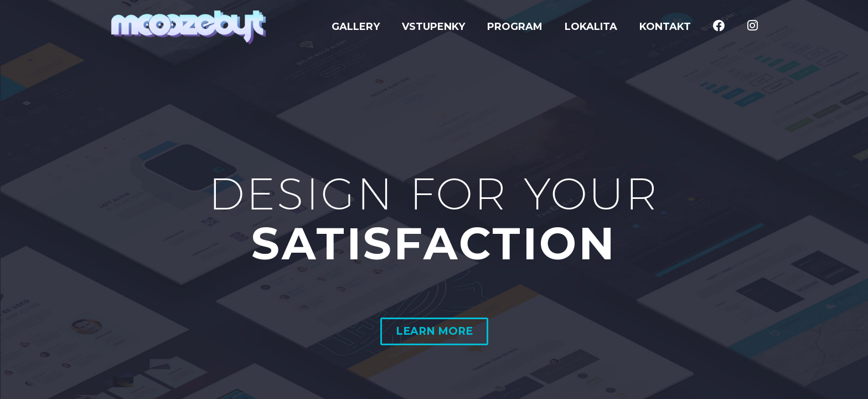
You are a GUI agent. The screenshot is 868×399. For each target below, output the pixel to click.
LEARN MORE (434, 331)
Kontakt (665, 27)
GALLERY (356, 27)
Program (515, 27)
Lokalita (591, 27)
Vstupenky (433, 27)
